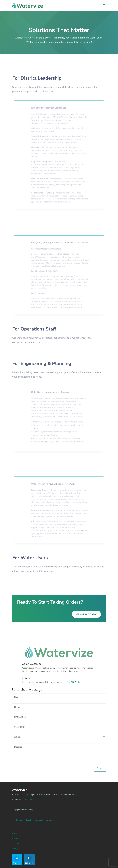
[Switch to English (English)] (19, 820)
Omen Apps (28, 800)
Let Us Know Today (86, 614)
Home (14, 833)
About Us (16, 839)
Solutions (16, 844)
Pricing (15, 849)
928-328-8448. (73, 682)
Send (100, 768)
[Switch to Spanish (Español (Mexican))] (39, 820)
